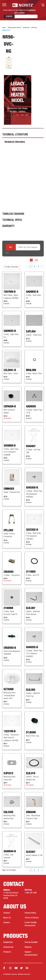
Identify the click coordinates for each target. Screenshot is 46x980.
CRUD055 (9, 572)
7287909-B (10, 292)
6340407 (31, 446)
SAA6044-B (10, 851)
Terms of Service (32, 918)
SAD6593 (31, 407)
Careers (7, 923)
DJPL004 (31, 332)
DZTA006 (8, 689)
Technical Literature (15, 135)
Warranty (8, 226)
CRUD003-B (10, 648)
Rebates (28, 947)
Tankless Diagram (13, 214)
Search (9, 16)
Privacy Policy (30, 913)
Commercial (8, 947)
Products (7, 952)
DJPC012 (8, 773)
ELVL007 (31, 608)
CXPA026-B (10, 407)
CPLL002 (8, 530)
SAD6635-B (32, 292)
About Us (7, 918)
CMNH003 (9, 489)
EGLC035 (8, 812)
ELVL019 (31, 773)
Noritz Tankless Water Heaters (23, 5)
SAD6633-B (10, 331)
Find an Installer (31, 942)
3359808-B (10, 446)
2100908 (8, 608)
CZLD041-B (10, 370)
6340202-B (32, 647)
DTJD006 (31, 733)
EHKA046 (31, 812)
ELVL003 (31, 690)
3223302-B (32, 530)
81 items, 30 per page (12, 267)
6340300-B (32, 488)
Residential (8, 942)
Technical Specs (12, 220)
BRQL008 (31, 370)
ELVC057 (31, 852)
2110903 (31, 572)
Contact (7, 913)
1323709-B (10, 731)
